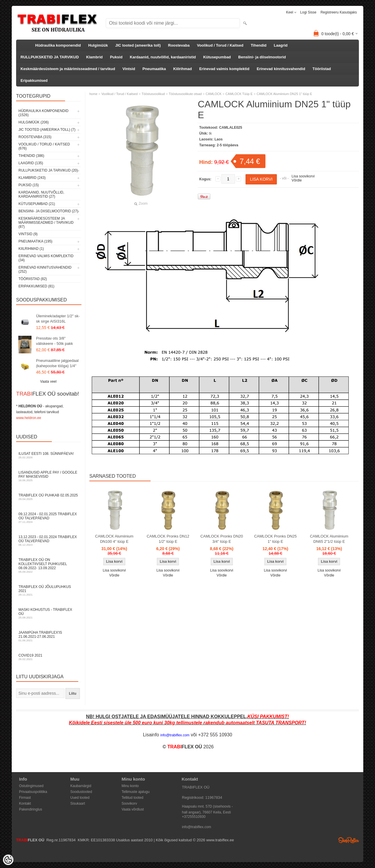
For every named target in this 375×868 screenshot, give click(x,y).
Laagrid (281, 45)
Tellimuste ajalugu (135, 792)
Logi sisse (308, 12)
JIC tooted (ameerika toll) (138, 45)
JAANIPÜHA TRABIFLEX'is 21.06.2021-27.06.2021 (48, 636)
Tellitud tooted (132, 798)
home (93, 94)
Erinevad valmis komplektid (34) (46, 258)
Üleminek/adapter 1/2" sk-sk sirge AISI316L (58, 319)
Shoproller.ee (349, 840)
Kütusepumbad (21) (37, 204)
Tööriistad (322, 69)
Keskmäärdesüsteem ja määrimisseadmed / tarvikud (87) (46, 223)
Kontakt (25, 803)
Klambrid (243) (32, 178)
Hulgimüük (98, 45)
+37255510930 (194, 817)
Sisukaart (78, 803)
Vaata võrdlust (133, 809)
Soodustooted (81, 792)
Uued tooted (80, 798)
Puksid (116, 57)
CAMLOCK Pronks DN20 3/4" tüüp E (222, 539)
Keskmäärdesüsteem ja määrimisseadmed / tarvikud (68, 69)
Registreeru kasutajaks (339, 12)
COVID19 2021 (48, 657)
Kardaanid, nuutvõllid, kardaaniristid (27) (41, 194)
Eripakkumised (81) (36, 286)
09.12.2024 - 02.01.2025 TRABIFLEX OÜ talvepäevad (48, 518)
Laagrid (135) (31, 163)
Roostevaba (179, 45)
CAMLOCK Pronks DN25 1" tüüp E (275, 539)
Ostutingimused (31, 786)
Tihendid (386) (31, 156)
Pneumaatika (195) (35, 241)
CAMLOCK (214, 94)
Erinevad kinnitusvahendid (281, 69)
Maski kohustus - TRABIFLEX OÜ (48, 613)
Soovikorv (129, 803)
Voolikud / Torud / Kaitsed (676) (44, 146)
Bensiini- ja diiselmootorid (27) (48, 211)
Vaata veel (48, 382)
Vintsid (129, 69)
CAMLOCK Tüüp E (239, 94)
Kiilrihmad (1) (31, 249)
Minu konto (130, 786)
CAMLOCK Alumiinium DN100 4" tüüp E (114, 539)
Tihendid (259, 45)
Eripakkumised (34, 80)
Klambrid (94, 57)
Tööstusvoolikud (153, 94)
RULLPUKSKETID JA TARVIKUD (50, 57)
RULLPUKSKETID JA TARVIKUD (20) (48, 170)
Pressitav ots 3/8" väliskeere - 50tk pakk (54, 341)
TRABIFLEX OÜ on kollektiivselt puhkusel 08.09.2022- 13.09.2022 (48, 566)
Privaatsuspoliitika (33, 792)
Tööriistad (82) (33, 279)
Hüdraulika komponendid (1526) (44, 113)
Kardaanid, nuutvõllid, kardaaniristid (163, 57)
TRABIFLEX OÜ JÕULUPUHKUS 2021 (48, 590)
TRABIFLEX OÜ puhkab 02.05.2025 (48, 497)
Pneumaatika (154, 69)
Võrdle (297, 180)
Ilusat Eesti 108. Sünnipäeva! (48, 455)
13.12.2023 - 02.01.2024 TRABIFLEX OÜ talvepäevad (48, 541)
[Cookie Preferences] (8, 860)
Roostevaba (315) (35, 137)
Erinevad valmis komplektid (224, 69)
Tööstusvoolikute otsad (185, 94)
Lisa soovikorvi (303, 176)
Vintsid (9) (28, 234)
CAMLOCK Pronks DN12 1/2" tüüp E (168, 539)
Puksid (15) (29, 185)
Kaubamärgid (81, 786)
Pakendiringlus (31, 809)
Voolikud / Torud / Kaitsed (220, 45)
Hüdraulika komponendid (58, 45)
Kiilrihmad (183, 69)
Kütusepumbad (217, 57)
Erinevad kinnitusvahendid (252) (45, 269)
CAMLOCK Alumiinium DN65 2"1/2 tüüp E (329, 539)
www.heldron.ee (29, 418)
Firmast (25, 798)
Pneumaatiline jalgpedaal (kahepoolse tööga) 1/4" (57, 363)
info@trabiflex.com (197, 827)
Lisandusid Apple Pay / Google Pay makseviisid (48, 476)
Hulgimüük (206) (34, 122)
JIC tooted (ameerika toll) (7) (47, 130)
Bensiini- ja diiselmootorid (262, 57)
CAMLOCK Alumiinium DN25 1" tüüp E (284, 94)
